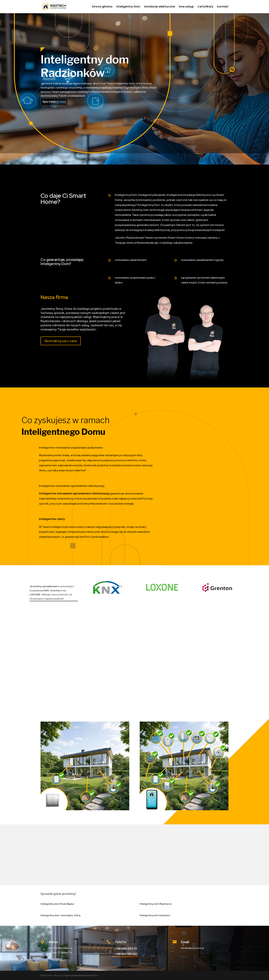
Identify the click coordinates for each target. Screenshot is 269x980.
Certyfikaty (205, 7)
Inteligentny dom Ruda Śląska (57, 904)
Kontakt (223, 7)
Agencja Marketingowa (78, 975)
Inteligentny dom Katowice (155, 915)
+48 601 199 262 (126, 954)
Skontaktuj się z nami (61, 341)
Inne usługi (186, 7)
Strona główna (102, 7)
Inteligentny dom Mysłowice (156, 904)
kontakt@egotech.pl (192, 948)
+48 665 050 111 (126, 949)
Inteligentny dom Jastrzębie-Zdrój (60, 915)
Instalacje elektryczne (159, 7)
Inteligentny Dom (128, 7)
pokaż (61, 102)
